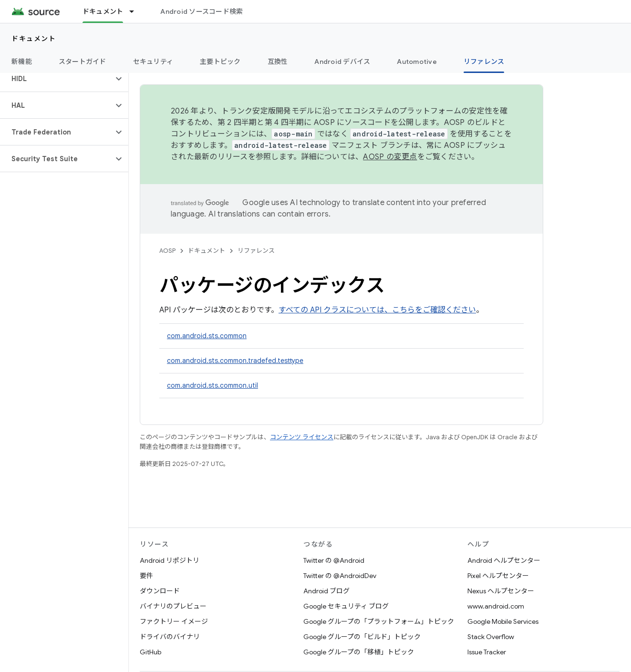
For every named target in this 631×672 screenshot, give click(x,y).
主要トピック (220, 62)
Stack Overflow (491, 637)
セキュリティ (153, 62)
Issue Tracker (487, 652)
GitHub (150, 652)
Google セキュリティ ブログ (346, 606)
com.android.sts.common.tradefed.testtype (235, 361)
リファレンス (256, 251)
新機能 (22, 62)
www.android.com (496, 606)
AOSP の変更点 (390, 157)
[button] (57, 79)
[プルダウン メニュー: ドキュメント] (136, 11)
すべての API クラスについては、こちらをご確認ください (377, 310)
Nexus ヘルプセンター (501, 591)
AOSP (167, 251)
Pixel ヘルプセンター (498, 576)
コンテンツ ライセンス (302, 437)
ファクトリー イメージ (174, 621)
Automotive (417, 62)
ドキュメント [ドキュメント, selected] (103, 11)
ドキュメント (34, 39)
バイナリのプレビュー (173, 606)
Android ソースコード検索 (202, 11)
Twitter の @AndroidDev (340, 576)
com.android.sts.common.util (212, 385)
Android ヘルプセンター (504, 560)
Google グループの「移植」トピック (359, 652)
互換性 (278, 62)
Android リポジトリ (170, 560)
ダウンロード (160, 591)
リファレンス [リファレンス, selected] (484, 62)
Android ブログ (326, 591)
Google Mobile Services (503, 621)
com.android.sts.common (207, 336)
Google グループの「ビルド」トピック (362, 637)
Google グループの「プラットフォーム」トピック (379, 621)
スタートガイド (83, 62)
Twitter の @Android (334, 560)
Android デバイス (342, 62)
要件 (146, 576)
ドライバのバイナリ (170, 637)
